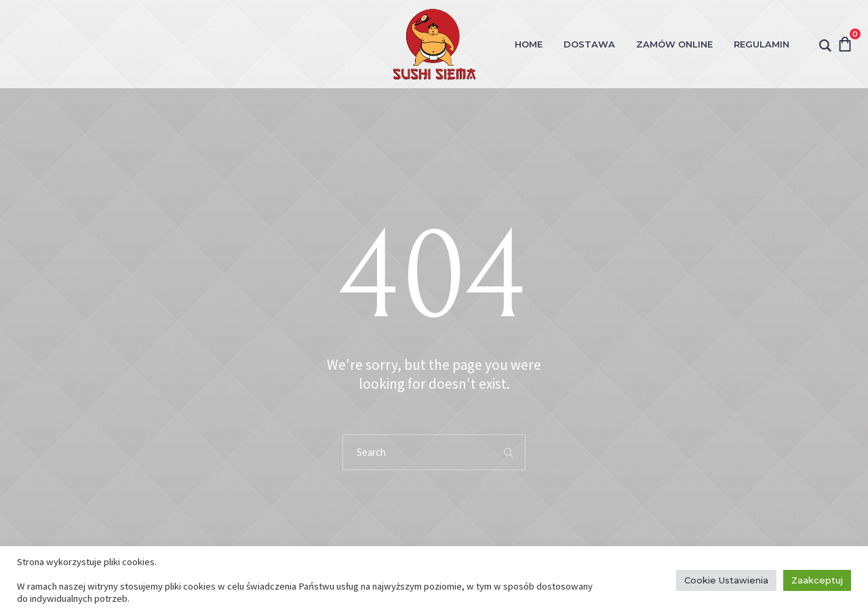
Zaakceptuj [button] (817, 580)
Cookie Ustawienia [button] (726, 580)
